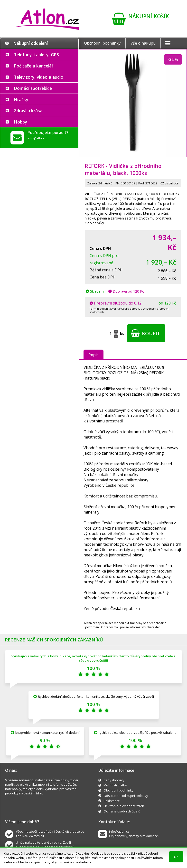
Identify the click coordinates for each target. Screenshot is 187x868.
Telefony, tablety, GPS (36, 55)
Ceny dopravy (114, 780)
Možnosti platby (115, 785)
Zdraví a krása (28, 111)
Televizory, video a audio (39, 77)
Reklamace (112, 801)
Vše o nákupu (143, 43)
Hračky (21, 99)
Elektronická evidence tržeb (124, 806)
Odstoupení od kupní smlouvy (126, 796)
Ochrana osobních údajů (122, 811)
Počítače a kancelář (34, 66)
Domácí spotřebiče (33, 88)
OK (176, 857)
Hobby (20, 122)
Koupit (145, 333)
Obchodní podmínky (102, 43)
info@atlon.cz (38, 138)
